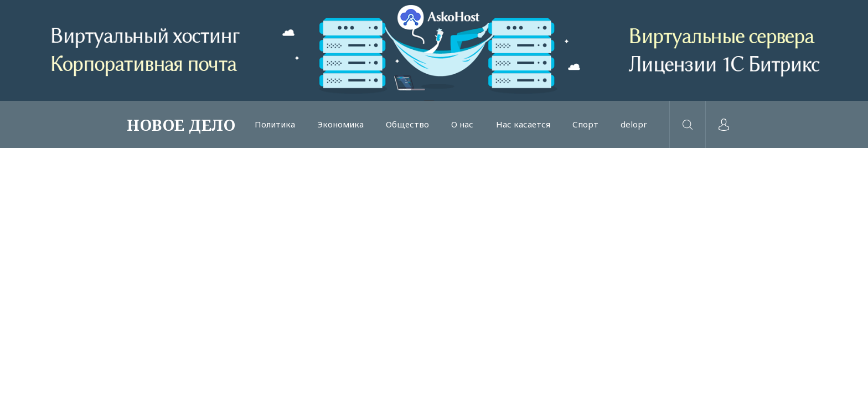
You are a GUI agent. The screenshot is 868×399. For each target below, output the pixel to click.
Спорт (585, 124)
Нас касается (523, 124)
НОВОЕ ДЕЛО (181, 125)
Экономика (340, 124)
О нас (462, 124)
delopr (634, 124)
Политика (275, 124)
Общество (407, 124)
